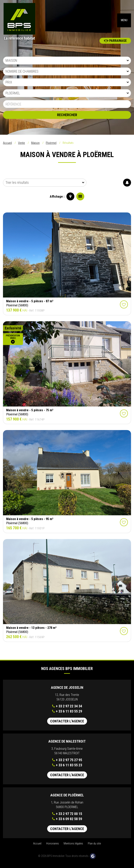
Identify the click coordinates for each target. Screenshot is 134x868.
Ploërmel (51, 146)
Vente (22, 146)
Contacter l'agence (67, 724)
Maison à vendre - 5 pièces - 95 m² (30, 522)
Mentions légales (73, 846)
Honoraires (53, 846)
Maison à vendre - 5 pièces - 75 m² (30, 413)
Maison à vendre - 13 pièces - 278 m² (31, 631)
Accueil (7, 146)
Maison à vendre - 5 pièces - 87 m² (30, 304)
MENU (124, 22)
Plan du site (94, 846)
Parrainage (115, 43)
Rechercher (67, 118)
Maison (35, 146)
